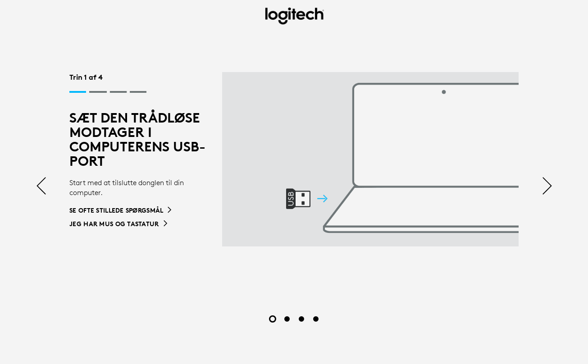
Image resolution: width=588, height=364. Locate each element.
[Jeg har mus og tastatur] (119, 224)
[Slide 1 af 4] (273, 319)
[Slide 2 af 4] (287, 319)
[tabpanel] (294, 159)
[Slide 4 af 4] (316, 319)
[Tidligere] (41, 187)
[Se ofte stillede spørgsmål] (121, 210)
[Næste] (547, 187)
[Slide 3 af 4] (301, 319)
